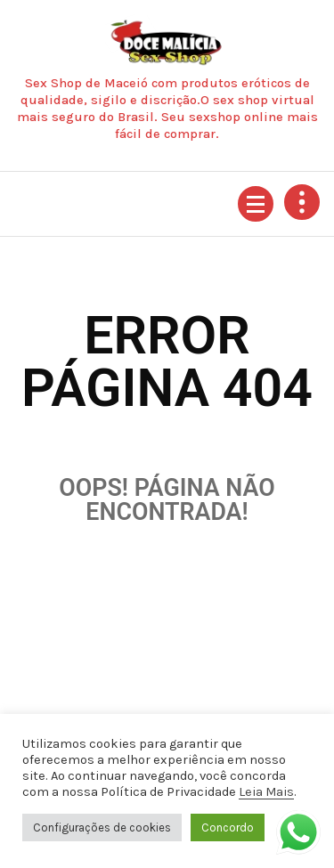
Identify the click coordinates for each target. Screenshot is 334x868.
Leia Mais (266, 792)
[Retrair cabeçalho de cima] (302, 202)
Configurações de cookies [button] (102, 827)
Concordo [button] (228, 827)
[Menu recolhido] (256, 204)
